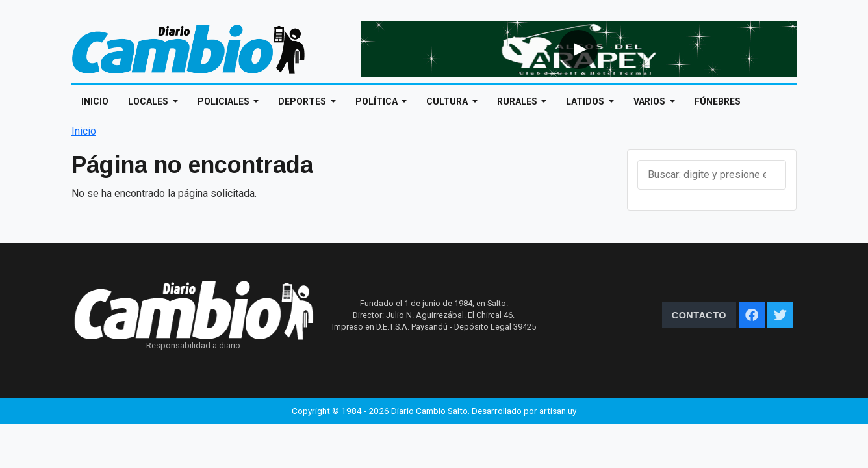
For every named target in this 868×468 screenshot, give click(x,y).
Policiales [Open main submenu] (224, 101)
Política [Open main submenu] (377, 101)
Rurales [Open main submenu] (518, 101)
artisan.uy (558, 411)
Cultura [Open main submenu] (448, 101)
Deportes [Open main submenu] (303, 101)
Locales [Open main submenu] (149, 101)
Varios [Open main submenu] (650, 101)
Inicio (95, 101)
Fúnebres (718, 101)
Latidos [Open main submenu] (586, 101)
